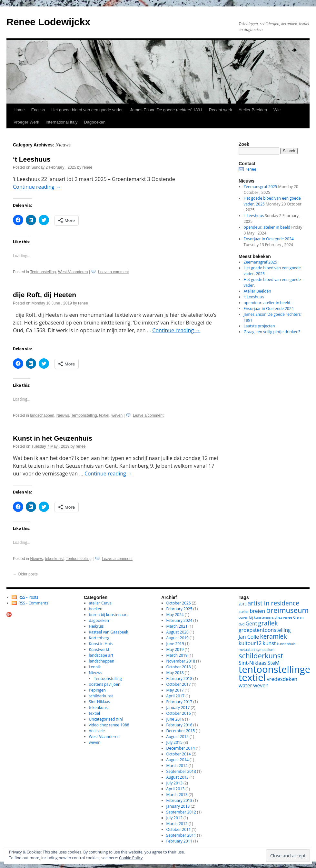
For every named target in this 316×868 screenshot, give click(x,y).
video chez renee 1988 (109, 725)
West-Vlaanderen (73, 272)
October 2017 (179, 684)
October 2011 (179, 829)
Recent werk (221, 110)
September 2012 (181, 812)
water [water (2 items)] (245, 685)
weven (117, 415)
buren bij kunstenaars (109, 615)
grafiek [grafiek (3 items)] (268, 623)
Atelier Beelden (253, 110)
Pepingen (97, 690)
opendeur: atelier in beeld (267, 227)
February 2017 (179, 702)
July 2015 (174, 742)
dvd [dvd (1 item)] (242, 624)
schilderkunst (101, 696)
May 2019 (175, 649)
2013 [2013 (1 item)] (242, 604)
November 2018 (181, 661)
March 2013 (177, 795)
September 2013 (181, 771)
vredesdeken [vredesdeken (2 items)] (282, 679)
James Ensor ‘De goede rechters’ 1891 (166, 110)
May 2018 (175, 673)
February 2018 (179, 678)
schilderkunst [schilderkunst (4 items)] (261, 655)
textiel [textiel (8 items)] (252, 677)
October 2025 (179, 603)
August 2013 (178, 777)
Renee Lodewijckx (48, 22)
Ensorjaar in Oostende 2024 (269, 239)
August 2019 (178, 638)
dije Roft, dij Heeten (44, 295)
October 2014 (179, 754)
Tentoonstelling (43, 272)
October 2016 (179, 713)
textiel (104, 415)
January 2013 (178, 806)
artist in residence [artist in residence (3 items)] (273, 603)
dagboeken (99, 620)
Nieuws (63, 415)
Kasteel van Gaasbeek (109, 632)
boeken (96, 609)
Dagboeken (95, 122)
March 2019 (177, 655)
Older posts (25, 574)
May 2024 (175, 615)
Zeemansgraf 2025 (261, 187)
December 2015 (181, 731)
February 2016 (179, 725)
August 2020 (178, 632)
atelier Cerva (100, 603)
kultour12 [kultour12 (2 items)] (250, 643)
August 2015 (178, 737)
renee (88, 167)
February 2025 (179, 609)
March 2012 (177, 824)
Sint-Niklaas (100, 702)
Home (19, 110)
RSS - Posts (29, 597)
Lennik (95, 667)
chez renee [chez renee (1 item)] (283, 617)
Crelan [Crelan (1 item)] (298, 617)
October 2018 (179, 667)
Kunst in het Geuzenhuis (53, 438)
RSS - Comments (34, 603)
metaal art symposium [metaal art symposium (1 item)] (257, 650)
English (38, 110)
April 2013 (175, 789)
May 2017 (175, 690)
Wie (277, 110)
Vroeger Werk (26, 122)
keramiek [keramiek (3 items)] (273, 636)
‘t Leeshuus (32, 159)
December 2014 (181, 748)
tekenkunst (54, 559)
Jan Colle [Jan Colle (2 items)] (249, 637)
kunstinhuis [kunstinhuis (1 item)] (286, 644)
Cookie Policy (131, 858)
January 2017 (178, 708)
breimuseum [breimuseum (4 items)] (287, 610)
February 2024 (179, 620)
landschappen (42, 415)
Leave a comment (113, 272)
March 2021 (177, 626)
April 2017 (175, 696)
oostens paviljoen (105, 684)
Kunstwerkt (99, 649)
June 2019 (175, 644)
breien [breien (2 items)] (258, 611)
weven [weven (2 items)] (261, 685)
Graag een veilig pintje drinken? (272, 332)
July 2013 (174, 783)
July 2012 (174, 818)
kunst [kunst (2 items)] (269, 643)
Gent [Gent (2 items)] (252, 624)
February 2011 (179, 841)
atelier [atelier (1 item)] (244, 612)
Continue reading (37, 187)
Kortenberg (99, 638)
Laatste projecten (259, 326)
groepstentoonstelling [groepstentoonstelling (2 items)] (265, 630)
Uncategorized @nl (106, 719)
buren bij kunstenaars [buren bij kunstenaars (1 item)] (256, 617)
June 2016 (175, 719)
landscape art (101, 655)
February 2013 (179, 800)
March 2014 (177, 766)
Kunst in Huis (101, 644)
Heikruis (96, 626)
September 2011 (181, 835)
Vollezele (97, 731)
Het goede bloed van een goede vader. (87, 110)
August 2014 (178, 760)
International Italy (61, 122)
